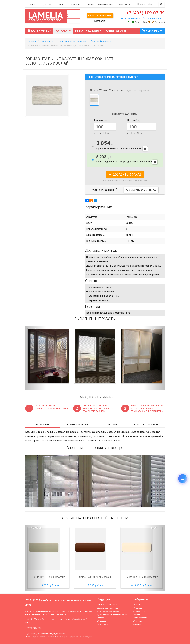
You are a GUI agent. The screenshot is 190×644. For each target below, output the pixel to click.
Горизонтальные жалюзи (108, 608)
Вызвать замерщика (100, 16)
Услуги (32, 4)
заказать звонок (153, 18)
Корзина (152, 31)
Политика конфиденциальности (51, 634)
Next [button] (154, 528)
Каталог (63, 31)
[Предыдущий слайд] (36, 481)
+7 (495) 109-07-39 (146, 13)
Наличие (137, 624)
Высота (134, 120)
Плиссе (100, 618)
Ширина (101, 120)
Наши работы (116, 31)
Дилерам (137, 614)
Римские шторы (104, 621)
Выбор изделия (88, 31)
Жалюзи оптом (140, 618)
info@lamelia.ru (131, 18)
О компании (138, 608)
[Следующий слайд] (154, 481)
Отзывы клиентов (141, 611)
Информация (106, 4)
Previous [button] (36, 528)
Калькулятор (39, 31)
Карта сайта (31, 634)
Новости (76, 4)
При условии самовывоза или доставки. (122, 146)
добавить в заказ (125, 174)
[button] (36, 358)
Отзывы (89, 4)
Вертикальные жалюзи (107, 605)
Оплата (62, 4)
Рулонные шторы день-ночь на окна (113, 614)
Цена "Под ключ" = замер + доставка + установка (127, 159)
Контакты (125, 4)
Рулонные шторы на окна (108, 611)
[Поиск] (161, 4)
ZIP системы (102, 624)
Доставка (48, 4)
